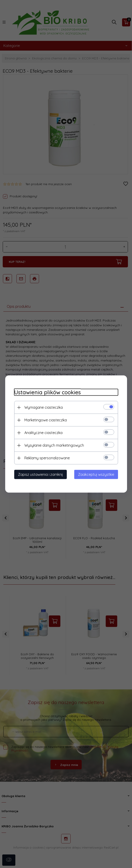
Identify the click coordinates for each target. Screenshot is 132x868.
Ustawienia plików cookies (47, 392)
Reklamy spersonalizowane (47, 458)
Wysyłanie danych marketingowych (54, 445)
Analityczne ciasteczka (43, 433)
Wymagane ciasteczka (44, 407)
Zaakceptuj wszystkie (96, 474)
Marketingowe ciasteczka (46, 420)
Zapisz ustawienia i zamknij (41, 474)
